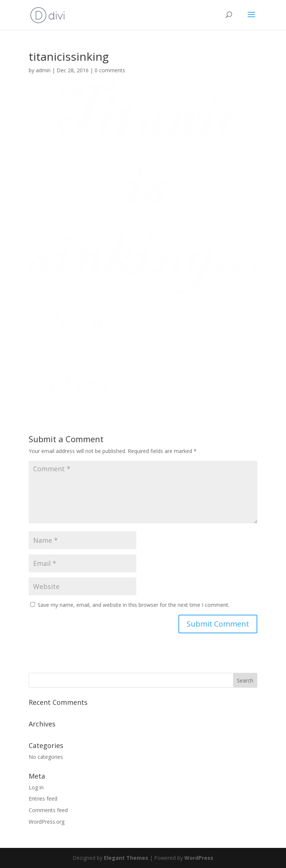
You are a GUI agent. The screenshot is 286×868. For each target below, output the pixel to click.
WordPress (199, 858)
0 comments (110, 70)
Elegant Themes (126, 858)
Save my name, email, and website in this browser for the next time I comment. (134, 605)
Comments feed (48, 810)
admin (43, 70)
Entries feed (43, 799)
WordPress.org (47, 822)
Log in (36, 787)
